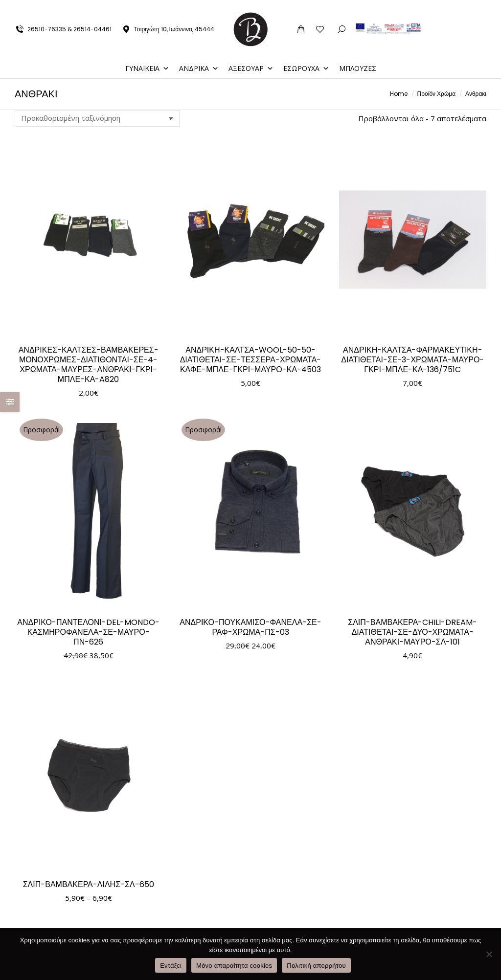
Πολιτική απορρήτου (316, 966)
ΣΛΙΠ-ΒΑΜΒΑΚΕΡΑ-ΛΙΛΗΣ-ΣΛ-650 (89, 884)
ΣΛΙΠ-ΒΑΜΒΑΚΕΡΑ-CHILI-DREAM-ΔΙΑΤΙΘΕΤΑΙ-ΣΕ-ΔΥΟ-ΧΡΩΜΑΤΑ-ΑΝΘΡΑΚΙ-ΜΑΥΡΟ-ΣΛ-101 (412, 632)
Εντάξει (171, 966)
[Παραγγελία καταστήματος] (97, 118)
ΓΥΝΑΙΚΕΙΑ (147, 68)
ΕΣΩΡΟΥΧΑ (306, 68)
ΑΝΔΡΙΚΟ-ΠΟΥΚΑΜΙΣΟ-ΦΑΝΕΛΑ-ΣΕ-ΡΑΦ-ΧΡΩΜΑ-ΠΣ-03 (250, 627)
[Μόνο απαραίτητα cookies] (489, 954)
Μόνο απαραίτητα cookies (234, 966)
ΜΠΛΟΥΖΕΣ (358, 68)
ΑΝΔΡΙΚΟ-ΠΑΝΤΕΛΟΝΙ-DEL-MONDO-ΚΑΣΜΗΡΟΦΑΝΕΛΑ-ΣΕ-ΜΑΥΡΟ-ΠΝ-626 (88, 632)
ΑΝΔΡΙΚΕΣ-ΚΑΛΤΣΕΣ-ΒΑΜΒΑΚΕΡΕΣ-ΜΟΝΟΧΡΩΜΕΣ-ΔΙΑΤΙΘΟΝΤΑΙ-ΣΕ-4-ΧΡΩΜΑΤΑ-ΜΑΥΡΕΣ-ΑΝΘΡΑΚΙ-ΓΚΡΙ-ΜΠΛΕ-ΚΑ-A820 (89, 365)
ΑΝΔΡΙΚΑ (199, 68)
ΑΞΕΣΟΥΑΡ (251, 68)
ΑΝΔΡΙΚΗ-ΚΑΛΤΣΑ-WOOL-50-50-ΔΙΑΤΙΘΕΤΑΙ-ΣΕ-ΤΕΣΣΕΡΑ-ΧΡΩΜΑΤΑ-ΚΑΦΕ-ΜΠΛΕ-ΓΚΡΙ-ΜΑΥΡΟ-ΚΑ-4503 (251, 360)
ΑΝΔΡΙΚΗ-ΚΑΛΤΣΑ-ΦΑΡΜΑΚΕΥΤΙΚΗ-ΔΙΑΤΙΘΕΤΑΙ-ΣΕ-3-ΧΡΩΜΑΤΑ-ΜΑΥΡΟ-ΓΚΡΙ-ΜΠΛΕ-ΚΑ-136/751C (412, 360)
